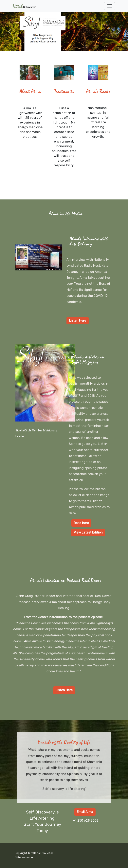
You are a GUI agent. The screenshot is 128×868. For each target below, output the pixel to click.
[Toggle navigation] (110, 6)
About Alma (30, 92)
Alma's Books (98, 92)
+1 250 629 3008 (86, 821)
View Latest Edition (88, 532)
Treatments (64, 92)
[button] (10, 32)
